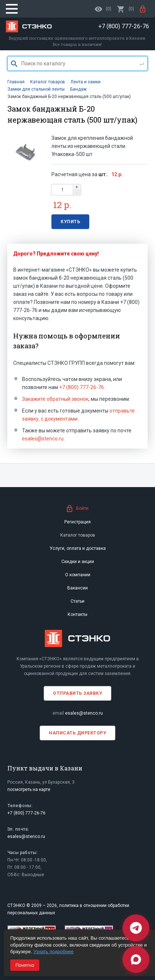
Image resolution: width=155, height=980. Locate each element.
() (126, 9)
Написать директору (77, 733)
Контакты (77, 614)
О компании (78, 575)
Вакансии (77, 588)
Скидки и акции (78, 562)
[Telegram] (136, 928)
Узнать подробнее (53, 952)
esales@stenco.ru (43, 439)
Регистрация (77, 522)
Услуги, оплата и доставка (78, 548)
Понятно (25, 965)
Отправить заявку (77, 693)
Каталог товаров (78, 535)
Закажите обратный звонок (55, 399)
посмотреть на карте (29, 790)
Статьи (77, 601)
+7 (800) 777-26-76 (82, 387)
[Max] (136, 959)
